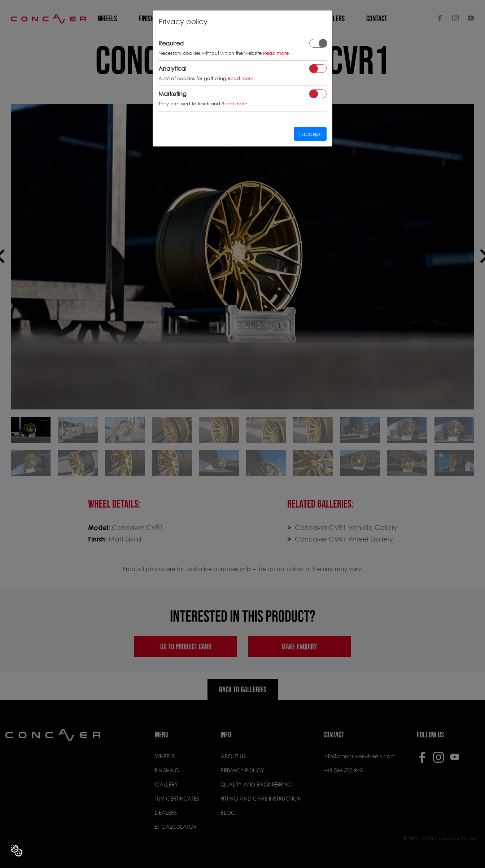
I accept (310, 134)
